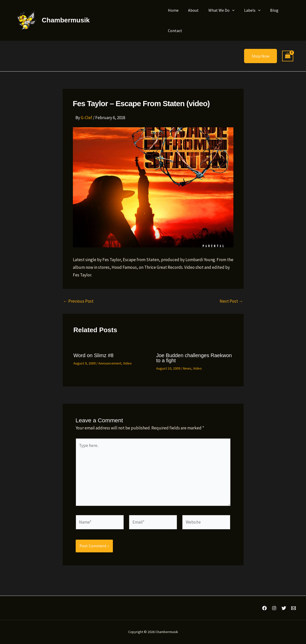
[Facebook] (264, 608)
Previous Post (78, 301)
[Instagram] (274, 608)
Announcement (110, 363)
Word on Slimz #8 (93, 355)
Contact (175, 31)
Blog (268, 10)
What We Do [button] (218, 10)
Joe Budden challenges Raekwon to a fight (194, 358)
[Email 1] (294, 608)
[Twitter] (284, 608)
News (187, 368)
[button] (229, 10)
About (192, 10)
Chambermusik (66, 20)
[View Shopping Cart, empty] (288, 56)
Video (127, 363)
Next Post (231, 301)
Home (173, 10)
